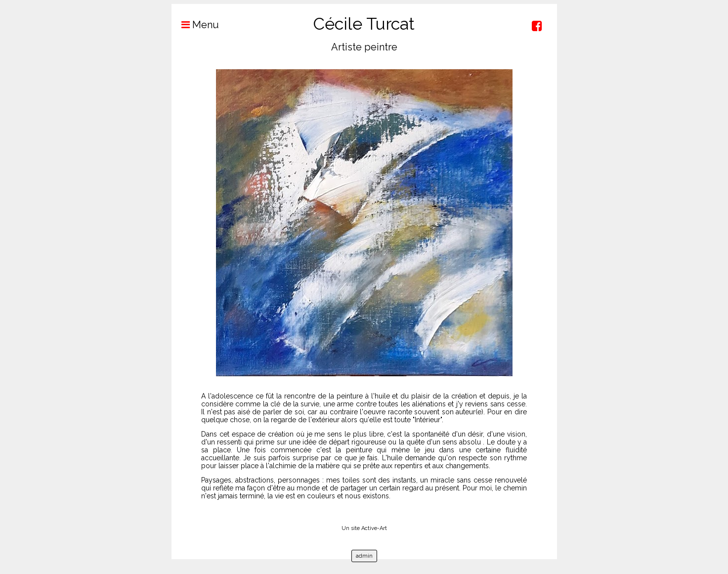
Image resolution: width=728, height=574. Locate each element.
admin (364, 556)
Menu (195, 25)
